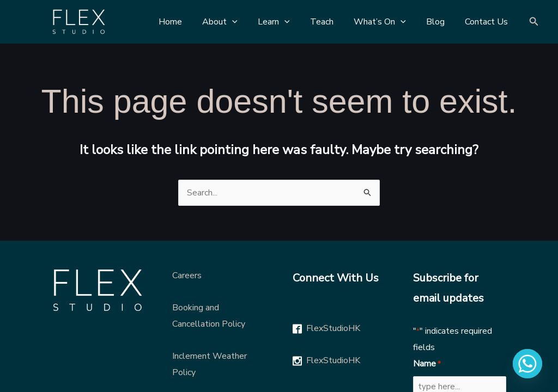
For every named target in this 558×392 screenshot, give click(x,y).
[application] (248, 22)
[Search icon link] (534, 22)
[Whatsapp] (527, 364)
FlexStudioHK (333, 328)
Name (427, 364)
